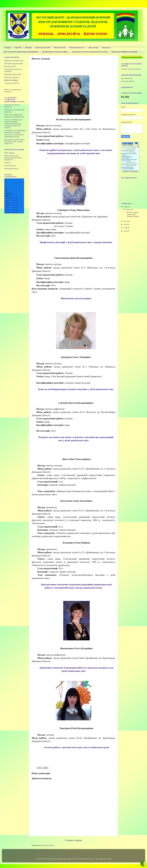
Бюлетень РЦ (60, 48)
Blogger (109, 859)
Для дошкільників (127, 81)
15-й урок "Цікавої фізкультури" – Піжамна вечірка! (132, 214)
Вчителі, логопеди (11, 80)
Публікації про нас (77, 48)
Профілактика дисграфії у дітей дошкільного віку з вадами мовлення (76, 242)
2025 (126, 207)
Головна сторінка (73, 840)
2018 (126, 231)
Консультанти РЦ (43, 48)
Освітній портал (10, 166)
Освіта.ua (8, 163)
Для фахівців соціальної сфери (55, 52)
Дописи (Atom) (49, 845)
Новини (28, 48)
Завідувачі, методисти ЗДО (14, 60)
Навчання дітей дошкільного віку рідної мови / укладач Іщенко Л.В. (15, 141)
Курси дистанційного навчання (125, 52)
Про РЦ (18, 48)
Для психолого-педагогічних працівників (21, 52)
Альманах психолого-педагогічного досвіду (90, 52)
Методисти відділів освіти (14, 63)
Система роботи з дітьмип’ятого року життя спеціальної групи (76, 747)
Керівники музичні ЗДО (13, 74)
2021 (126, 221)
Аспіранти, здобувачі (12, 83)
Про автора (93, 48)
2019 (126, 228)
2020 (126, 224)
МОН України (9, 153)
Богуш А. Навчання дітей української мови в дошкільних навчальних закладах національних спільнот (13, 124)
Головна (8, 48)
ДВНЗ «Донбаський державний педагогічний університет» (13, 158)
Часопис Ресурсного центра (131, 69)
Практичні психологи (12, 77)
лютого (128, 210)
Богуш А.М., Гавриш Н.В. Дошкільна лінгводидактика (14, 116)
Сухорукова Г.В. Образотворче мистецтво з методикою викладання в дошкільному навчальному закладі (15, 134)
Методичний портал (11, 169)
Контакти (106, 48)
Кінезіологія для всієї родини (76, 298)
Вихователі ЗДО (10, 66)
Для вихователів (127, 78)
